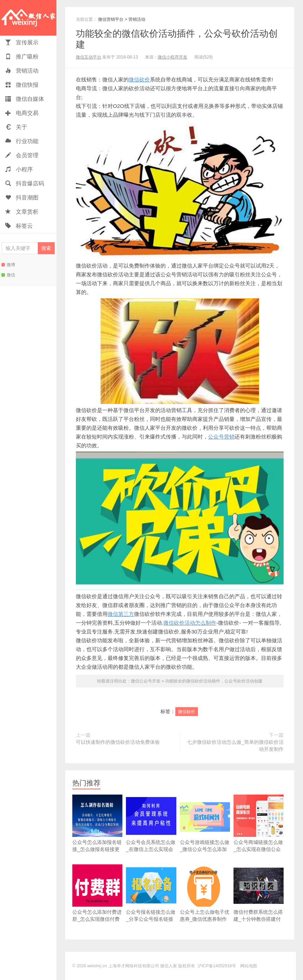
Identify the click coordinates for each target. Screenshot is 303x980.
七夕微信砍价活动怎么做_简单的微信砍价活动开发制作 (235, 746)
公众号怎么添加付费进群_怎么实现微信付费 (97, 893)
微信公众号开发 (146, 681)
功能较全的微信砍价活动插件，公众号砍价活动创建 (214, 681)
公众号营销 (221, 437)
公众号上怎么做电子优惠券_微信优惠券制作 (205, 893)
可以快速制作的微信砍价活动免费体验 (118, 742)
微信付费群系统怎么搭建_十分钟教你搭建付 (259, 893)
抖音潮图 (22, 198)
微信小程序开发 (172, 57)
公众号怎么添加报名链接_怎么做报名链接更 (97, 823)
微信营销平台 (111, 19)
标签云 (19, 226)
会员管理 (22, 155)
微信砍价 (139, 79)
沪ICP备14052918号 (217, 966)
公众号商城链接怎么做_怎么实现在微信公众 (259, 823)
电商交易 (22, 113)
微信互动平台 (89, 57)
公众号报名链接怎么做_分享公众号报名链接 (151, 893)
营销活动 (22, 71)
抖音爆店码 (25, 183)
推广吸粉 (22, 57)
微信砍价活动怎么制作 (190, 623)
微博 (8, 265)
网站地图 (249, 966)
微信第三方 (121, 614)
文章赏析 (22, 212)
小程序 (19, 169)
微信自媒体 (25, 99)
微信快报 (22, 85)
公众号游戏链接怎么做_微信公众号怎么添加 (205, 823)
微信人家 (28, 18)
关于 (16, 127)
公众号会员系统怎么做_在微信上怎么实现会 (151, 823)
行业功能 (22, 141)
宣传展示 (22, 42)
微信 (8, 275)
